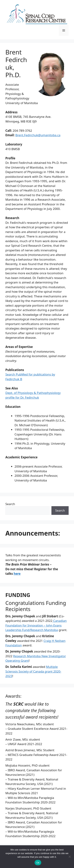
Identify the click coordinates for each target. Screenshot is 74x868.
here (17, 574)
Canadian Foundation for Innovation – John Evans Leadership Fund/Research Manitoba (36, 625)
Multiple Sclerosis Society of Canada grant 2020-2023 (33, 671)
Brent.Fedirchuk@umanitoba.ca (38, 135)
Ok (38, 863)
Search (10, 504)
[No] (70, 857)
